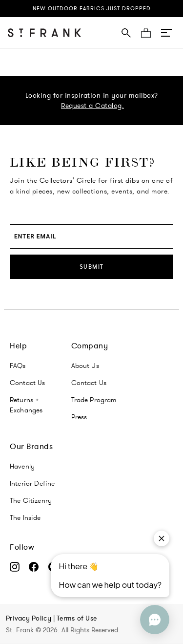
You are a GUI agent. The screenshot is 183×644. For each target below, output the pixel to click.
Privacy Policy (30, 618)
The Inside (25, 517)
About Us (85, 365)
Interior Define (32, 483)
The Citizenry (31, 500)
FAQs (18, 365)
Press (79, 417)
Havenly (22, 466)
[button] (166, 33)
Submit (92, 267)
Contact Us (28, 383)
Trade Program (94, 400)
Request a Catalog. (92, 106)
